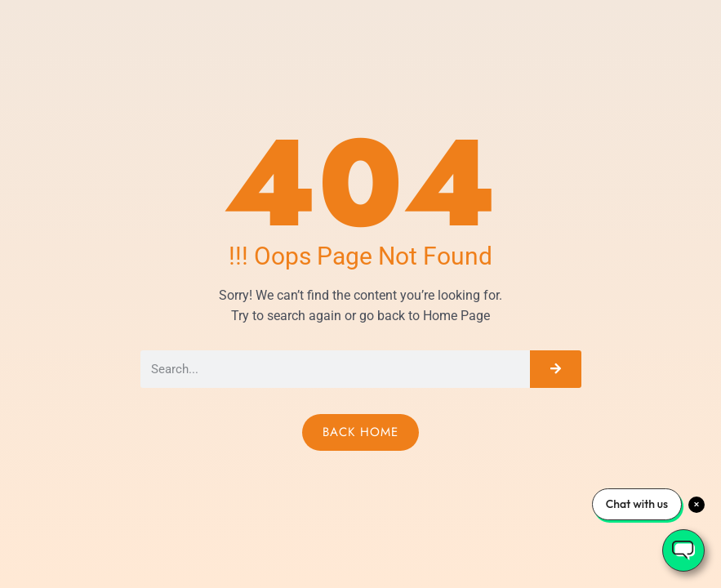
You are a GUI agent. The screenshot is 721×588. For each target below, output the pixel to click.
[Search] (555, 369)
